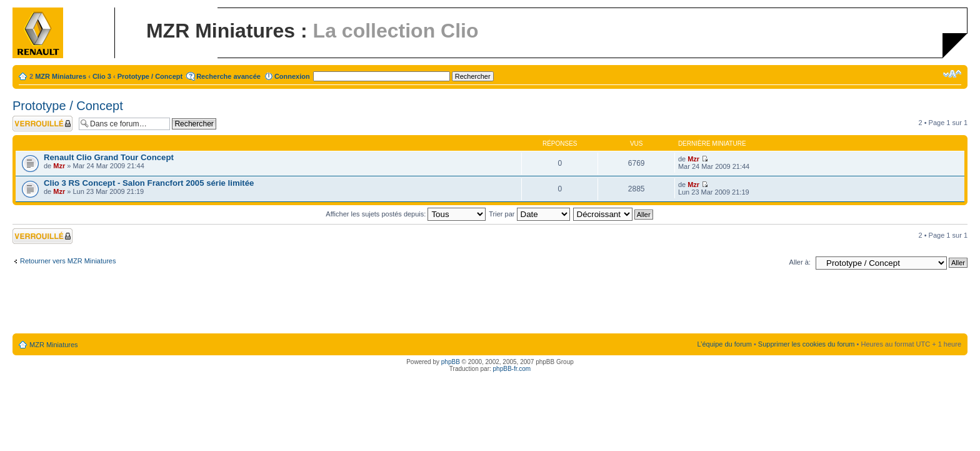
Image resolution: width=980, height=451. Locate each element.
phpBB (451, 362)
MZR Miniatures (61, 76)
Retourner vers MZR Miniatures (68, 261)
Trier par (529, 214)
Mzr (59, 166)
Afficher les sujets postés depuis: (406, 214)
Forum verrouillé (42, 124)
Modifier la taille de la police (952, 74)
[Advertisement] (490, 304)
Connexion (292, 76)
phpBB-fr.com (512, 369)
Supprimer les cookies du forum (807, 344)
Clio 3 (102, 76)
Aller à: (800, 262)
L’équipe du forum (724, 344)
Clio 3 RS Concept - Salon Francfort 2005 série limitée (149, 183)
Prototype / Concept (150, 76)
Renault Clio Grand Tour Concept (109, 157)
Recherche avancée (228, 76)
